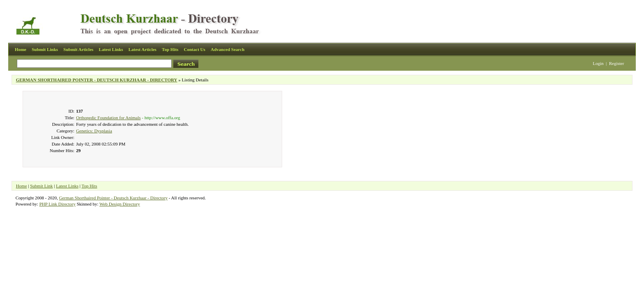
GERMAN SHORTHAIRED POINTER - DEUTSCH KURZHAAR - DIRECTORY (97, 80)
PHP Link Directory (57, 204)
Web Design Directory (120, 204)
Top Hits (170, 49)
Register (617, 63)
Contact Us (195, 49)
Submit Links (45, 49)
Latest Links (111, 49)
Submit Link (41, 186)
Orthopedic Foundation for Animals (108, 118)
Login (598, 63)
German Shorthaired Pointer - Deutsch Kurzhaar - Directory (113, 198)
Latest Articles (143, 49)
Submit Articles (78, 49)
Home (21, 49)
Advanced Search (228, 49)
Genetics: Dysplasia (94, 131)
